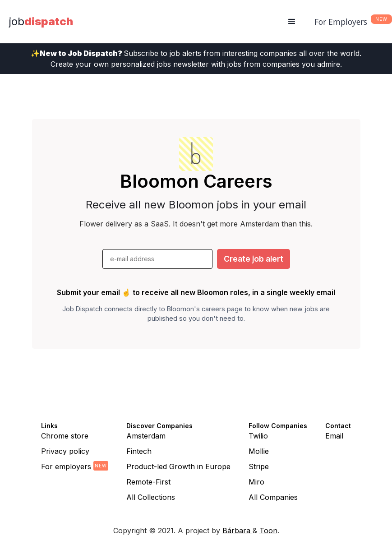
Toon (268, 531)
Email (334, 436)
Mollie (259, 451)
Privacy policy (65, 451)
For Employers (341, 22)
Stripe (259, 466)
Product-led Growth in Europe (178, 466)
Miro (256, 482)
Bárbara (238, 531)
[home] (41, 22)
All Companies (273, 497)
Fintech (139, 451)
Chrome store (65, 436)
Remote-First (148, 482)
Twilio (258, 436)
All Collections (151, 497)
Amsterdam (146, 436)
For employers (66, 466)
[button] (292, 22)
